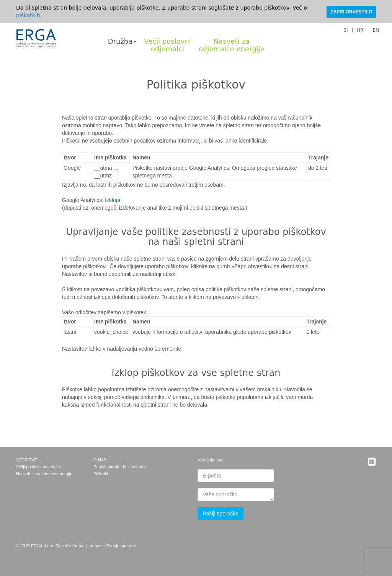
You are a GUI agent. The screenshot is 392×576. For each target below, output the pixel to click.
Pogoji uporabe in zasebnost (120, 467)
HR (360, 30)
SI (345, 30)
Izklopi (113, 200)
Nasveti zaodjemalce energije (232, 45)
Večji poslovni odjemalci (38, 467)
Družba (122, 41)
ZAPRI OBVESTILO (351, 12)
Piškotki (101, 474)
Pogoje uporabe (121, 546)
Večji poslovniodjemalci (167, 45)
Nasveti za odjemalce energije (44, 474)
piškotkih (28, 15)
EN (376, 30)
